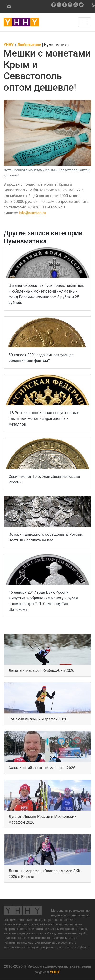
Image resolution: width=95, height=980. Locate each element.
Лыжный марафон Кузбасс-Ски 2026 (41, 670)
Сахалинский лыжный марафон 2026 (42, 768)
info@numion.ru (32, 213)
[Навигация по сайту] (85, 22)
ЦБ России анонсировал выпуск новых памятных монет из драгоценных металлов (44, 419)
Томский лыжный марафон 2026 (38, 719)
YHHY (55, 972)
